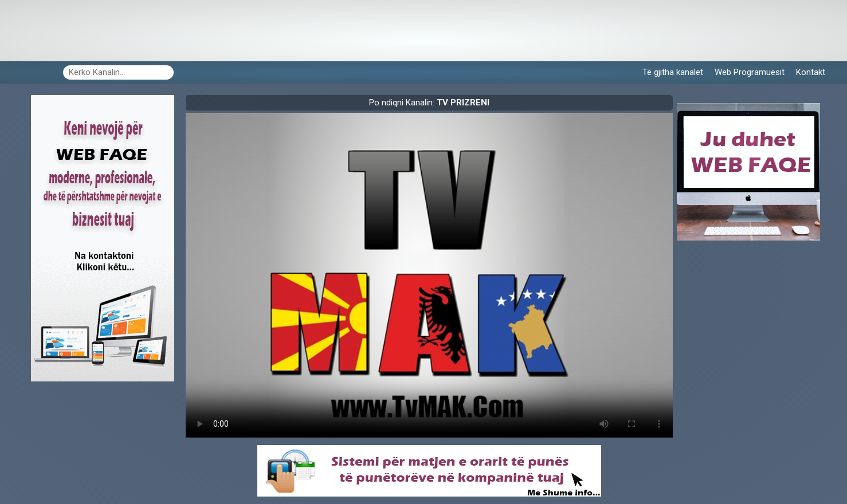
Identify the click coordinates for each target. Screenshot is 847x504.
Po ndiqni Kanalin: (429, 103)
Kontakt (811, 72)
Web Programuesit (750, 72)
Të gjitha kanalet (673, 72)
